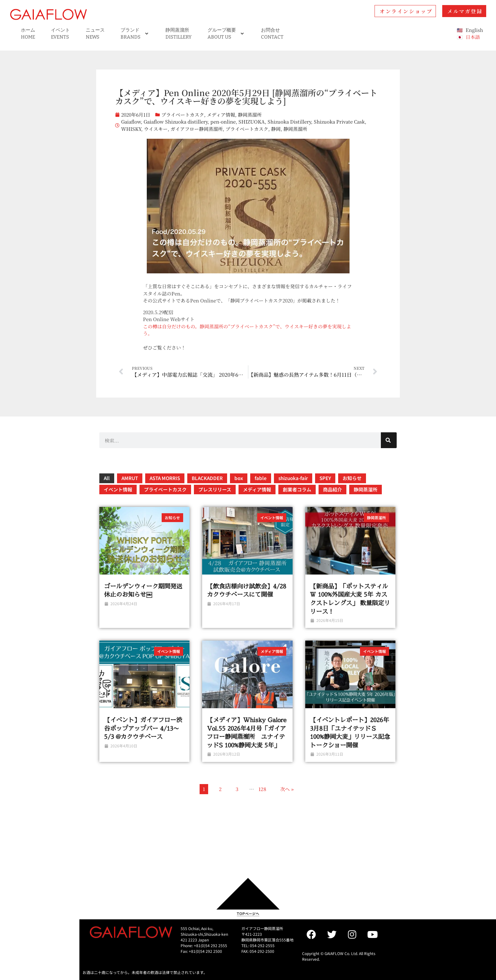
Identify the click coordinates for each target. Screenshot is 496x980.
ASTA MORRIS (165, 478)
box (239, 478)
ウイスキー (156, 129)
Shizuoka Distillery (289, 122)
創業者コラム (297, 489)
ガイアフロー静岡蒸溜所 (197, 129)
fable (261, 478)
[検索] (389, 440)
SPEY (325, 478)
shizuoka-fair (293, 478)
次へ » (287, 789)
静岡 (276, 129)
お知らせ (352, 478)
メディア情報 (221, 115)
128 (262, 789)
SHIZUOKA (252, 122)
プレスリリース (215, 489)
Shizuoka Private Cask (339, 122)
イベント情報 (118, 489)
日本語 (473, 37)
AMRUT (130, 478)
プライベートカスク (183, 115)
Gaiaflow (131, 122)
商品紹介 (332, 489)
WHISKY (131, 129)
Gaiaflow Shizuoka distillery (176, 122)
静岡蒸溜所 (250, 115)
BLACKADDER (207, 478)
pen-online (223, 122)
